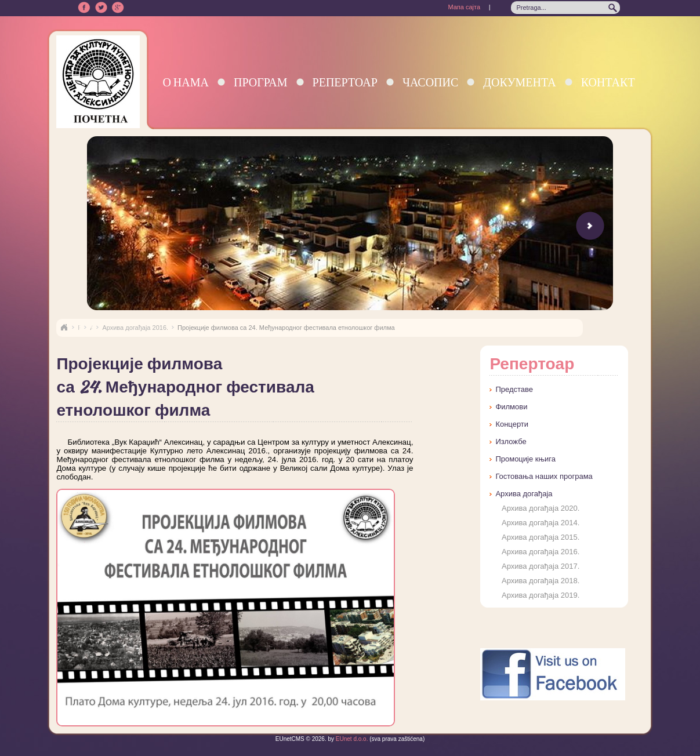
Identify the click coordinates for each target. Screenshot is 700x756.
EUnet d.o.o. (351, 739)
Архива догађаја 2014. (541, 523)
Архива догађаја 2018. (541, 581)
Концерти (512, 424)
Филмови (511, 407)
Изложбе (511, 441)
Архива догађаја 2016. (135, 328)
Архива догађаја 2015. (541, 537)
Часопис (430, 82)
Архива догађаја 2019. (541, 595)
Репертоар (345, 82)
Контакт (608, 82)
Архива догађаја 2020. (541, 508)
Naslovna (64, 328)
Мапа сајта (464, 7)
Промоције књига (525, 459)
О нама (186, 82)
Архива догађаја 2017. (541, 566)
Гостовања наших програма (544, 476)
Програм (261, 82)
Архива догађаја (524, 494)
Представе (514, 389)
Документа (519, 82)
